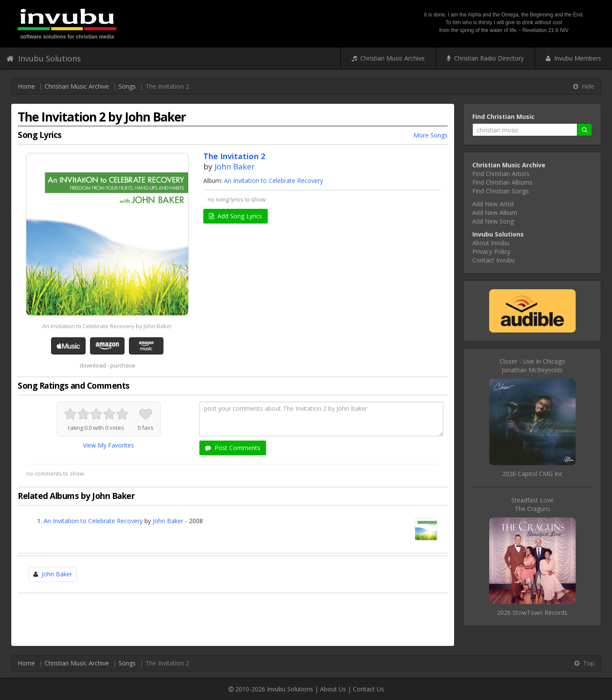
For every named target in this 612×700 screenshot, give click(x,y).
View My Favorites (109, 445)
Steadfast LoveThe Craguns (532, 504)
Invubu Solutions (44, 58)
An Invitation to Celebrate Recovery (274, 181)
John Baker (235, 166)
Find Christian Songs (501, 191)
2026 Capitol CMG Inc (532, 474)
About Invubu (491, 243)
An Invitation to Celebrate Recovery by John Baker (107, 326)
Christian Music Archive (388, 58)
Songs (127, 86)
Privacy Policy (491, 251)
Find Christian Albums (502, 182)
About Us (333, 689)
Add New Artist (493, 204)
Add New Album (495, 213)
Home (26, 86)
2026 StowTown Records (532, 612)
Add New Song (493, 221)
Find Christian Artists (501, 174)
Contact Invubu (493, 260)
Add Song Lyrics (236, 216)
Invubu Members (574, 58)
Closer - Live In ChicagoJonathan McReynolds (532, 366)
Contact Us (368, 689)
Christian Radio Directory (485, 58)
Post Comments (233, 448)
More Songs (431, 135)
